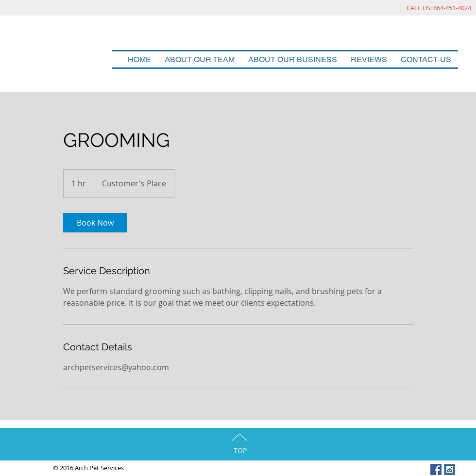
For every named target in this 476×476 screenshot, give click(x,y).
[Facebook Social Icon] (436, 469)
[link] (95, 223)
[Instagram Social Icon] (450, 469)
